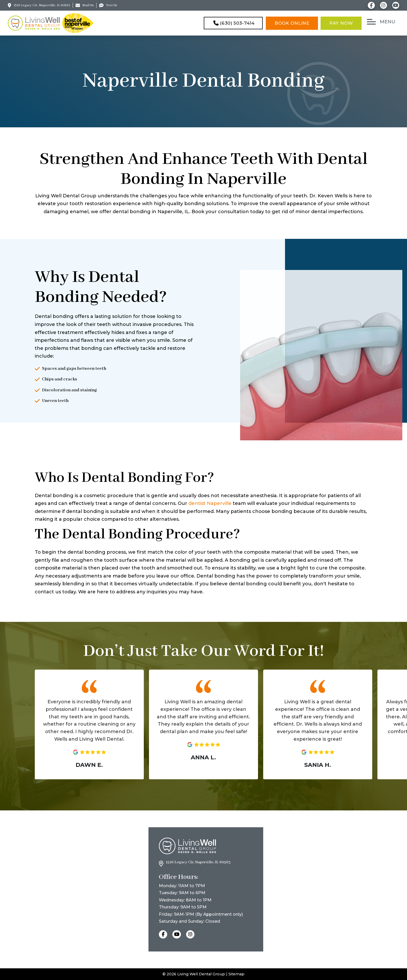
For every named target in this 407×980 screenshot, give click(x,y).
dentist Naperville (210, 503)
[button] (382, 22)
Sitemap (236, 974)
